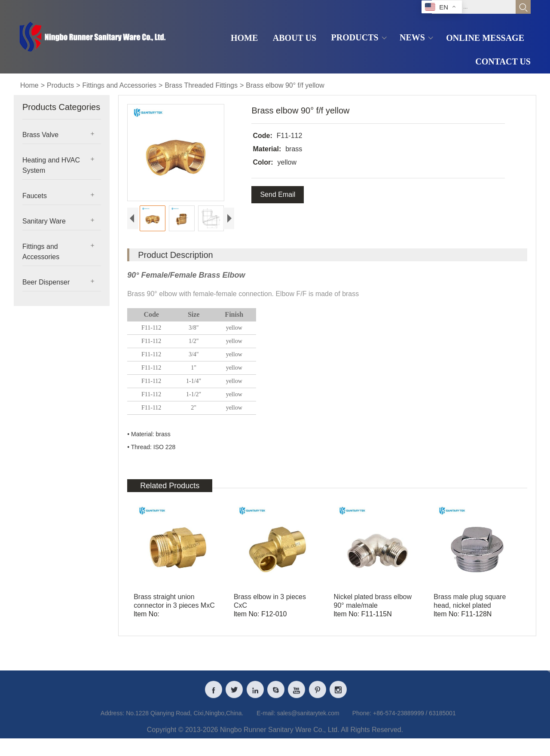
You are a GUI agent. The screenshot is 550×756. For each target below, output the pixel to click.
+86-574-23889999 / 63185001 (414, 733)
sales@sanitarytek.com (308, 733)
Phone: (362, 733)
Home (29, 85)
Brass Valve (40, 135)
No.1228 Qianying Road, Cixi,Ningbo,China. (185, 733)
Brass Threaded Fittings (201, 85)
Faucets (35, 196)
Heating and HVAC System (51, 165)
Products (60, 85)
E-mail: (266, 733)
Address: (112, 733)
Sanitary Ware (44, 221)
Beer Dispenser (46, 282)
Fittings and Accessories (120, 85)
